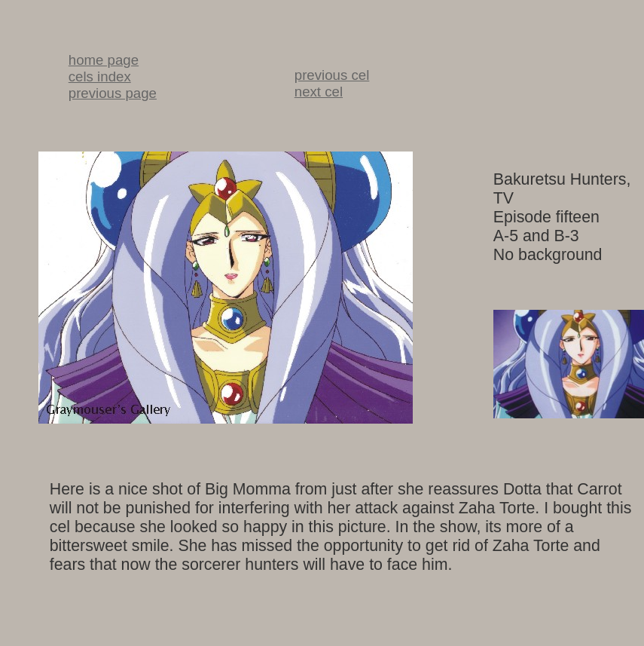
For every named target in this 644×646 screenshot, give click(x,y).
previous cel (332, 75)
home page (104, 60)
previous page (113, 93)
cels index (100, 77)
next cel (319, 92)
